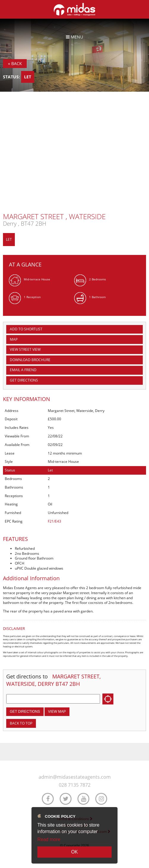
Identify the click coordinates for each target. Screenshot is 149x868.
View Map (57, 712)
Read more (49, 839)
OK (75, 852)
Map (14, 339)
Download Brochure (30, 360)
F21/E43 (54, 521)
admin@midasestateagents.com (75, 777)
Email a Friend (23, 370)
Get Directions (24, 380)
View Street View (25, 349)
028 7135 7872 (75, 785)
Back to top (21, 723)
